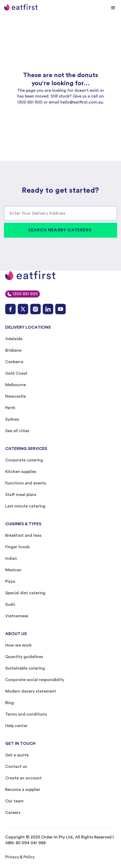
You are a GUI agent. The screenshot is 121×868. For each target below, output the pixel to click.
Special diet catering (25, 593)
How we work (18, 645)
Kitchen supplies (21, 472)
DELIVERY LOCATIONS (28, 327)
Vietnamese (17, 616)
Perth (10, 408)
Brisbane (13, 350)
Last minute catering (25, 506)
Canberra (14, 362)
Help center (16, 726)
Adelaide (14, 339)
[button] (113, 8)
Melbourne (16, 385)
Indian (11, 558)
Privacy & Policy (20, 857)
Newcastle (16, 396)
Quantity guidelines (24, 657)
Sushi (10, 604)
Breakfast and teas (23, 535)
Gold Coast (16, 373)
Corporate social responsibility (35, 680)
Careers (13, 813)
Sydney (12, 419)
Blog (10, 703)
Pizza (10, 581)
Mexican (13, 570)
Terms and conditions (26, 714)
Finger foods (17, 547)
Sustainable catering (25, 668)
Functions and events (26, 483)
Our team (14, 801)
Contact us (16, 767)
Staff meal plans (21, 495)
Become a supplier (23, 790)
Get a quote (17, 755)
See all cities (17, 431)
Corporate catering (24, 460)
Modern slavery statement (31, 691)
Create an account (23, 778)
